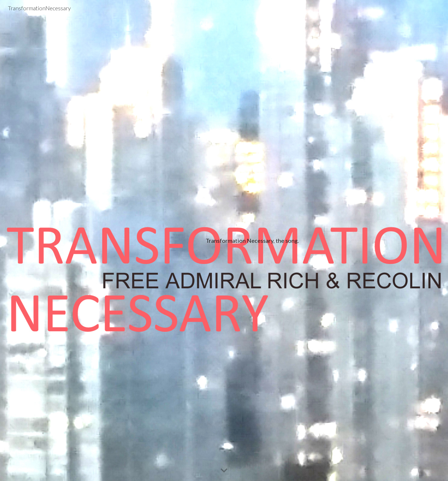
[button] (224, 471)
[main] (252, 241)
